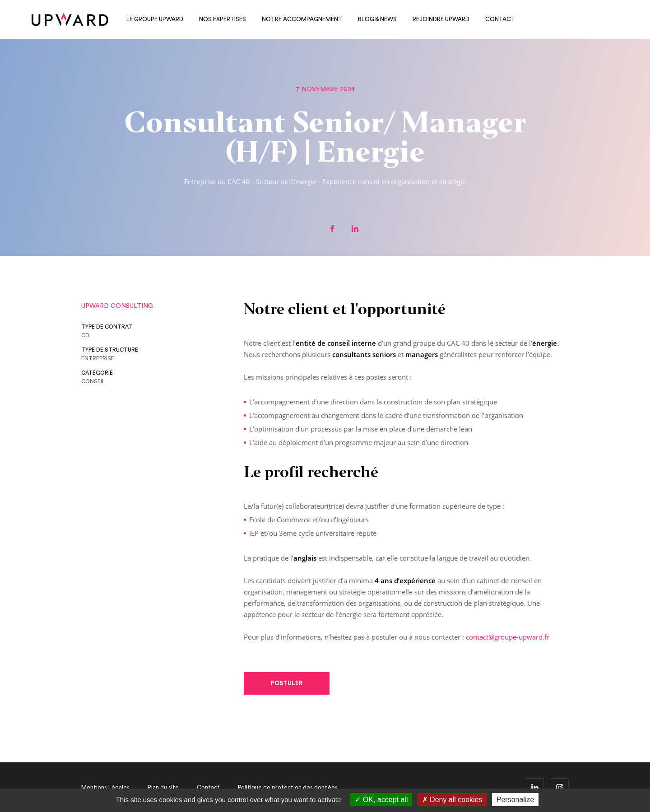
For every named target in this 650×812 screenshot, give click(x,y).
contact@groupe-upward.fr (508, 637)
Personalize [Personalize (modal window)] (515, 800)
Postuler (287, 683)
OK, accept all (381, 800)
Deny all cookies (452, 800)
